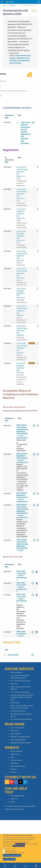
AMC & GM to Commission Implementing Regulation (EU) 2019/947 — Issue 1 (38, 540)
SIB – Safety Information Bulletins (21, 719)
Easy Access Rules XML (18, 766)
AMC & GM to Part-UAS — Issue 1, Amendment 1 (37, 595)
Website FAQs (15, 754)
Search (26, 866)
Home (4, 5)
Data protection (15, 734)
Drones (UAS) (13, 655)
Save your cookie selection (12, 855)
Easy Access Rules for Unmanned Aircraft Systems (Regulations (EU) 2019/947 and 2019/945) (26, 133)
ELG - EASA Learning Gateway (20, 692)
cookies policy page (19, 846)
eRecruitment (15, 703)
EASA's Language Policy (18, 740)
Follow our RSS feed (7, 782)
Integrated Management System (21, 743)
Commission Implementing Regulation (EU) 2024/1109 (22, 194)
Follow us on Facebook (16, 782)
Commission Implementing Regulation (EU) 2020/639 (22, 330)
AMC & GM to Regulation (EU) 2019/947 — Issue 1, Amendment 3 (38, 454)
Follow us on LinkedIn (25, 782)
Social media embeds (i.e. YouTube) (15, 853)
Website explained (16, 751)
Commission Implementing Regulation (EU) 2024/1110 (22, 172)
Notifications (15, 763)
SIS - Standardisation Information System (21, 715)
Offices (13, 802)
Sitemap (13, 772)
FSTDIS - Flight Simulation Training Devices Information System (22, 707)
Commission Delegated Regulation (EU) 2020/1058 (21, 293)
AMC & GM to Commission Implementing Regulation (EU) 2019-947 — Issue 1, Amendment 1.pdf (38, 505)
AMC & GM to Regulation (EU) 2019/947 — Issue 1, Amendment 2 (38, 494)
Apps (39, 2)
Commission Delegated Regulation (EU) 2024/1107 (21, 236)
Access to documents (17, 728)
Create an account (16, 760)
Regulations (12, 5)
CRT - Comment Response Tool (20, 681)
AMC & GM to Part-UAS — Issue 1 (37, 632)
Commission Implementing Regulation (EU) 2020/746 (22, 311)
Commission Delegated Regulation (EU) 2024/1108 (21, 214)
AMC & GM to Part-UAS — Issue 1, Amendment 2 (37, 584)
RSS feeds (14, 769)
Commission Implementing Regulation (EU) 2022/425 (22, 256)
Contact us (14, 799)
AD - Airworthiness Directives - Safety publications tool (20, 677)
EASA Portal (14, 684)
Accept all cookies (9, 859)
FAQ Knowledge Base (17, 796)
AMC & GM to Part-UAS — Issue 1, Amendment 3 (37, 572)
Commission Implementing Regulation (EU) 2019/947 (22, 348)
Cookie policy (15, 731)
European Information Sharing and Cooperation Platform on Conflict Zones (22, 697)
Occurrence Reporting (18, 711)
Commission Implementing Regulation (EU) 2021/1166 (22, 273)
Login (12, 757)
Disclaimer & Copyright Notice (20, 737)
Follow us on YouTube (12, 782)
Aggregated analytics (11, 851)
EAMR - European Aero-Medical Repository (21, 688)
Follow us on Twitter (21, 782)
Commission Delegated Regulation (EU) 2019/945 (21, 368)
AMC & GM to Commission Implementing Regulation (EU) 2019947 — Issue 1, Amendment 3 (38, 426)
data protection (20, 844)
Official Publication (17, 672)
